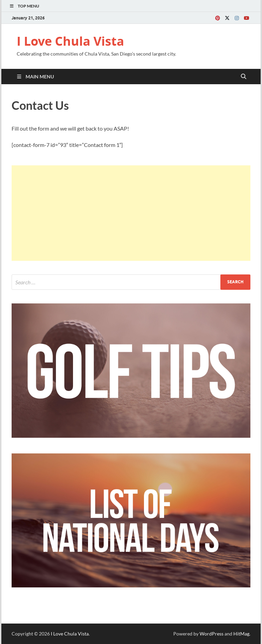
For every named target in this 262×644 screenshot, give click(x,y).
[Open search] (244, 77)
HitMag (241, 634)
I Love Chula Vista (70, 41)
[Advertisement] (131, 213)
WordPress (212, 634)
